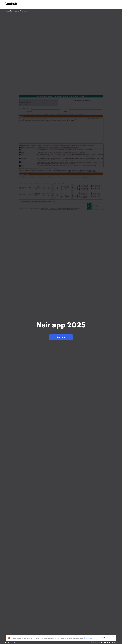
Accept (103, 638)
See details (9, 642)
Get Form (61, 337)
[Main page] (11, 4)
